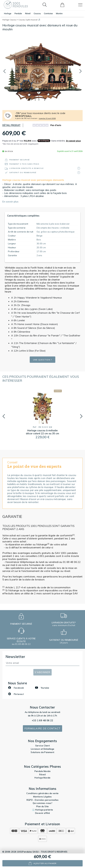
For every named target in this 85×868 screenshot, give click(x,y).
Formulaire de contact (42, 728)
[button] (5, 71)
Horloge (8, 14)
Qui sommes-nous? (42, 803)
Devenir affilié (42, 813)
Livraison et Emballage (43, 749)
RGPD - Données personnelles (43, 800)
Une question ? (43, 360)
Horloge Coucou (10, 20)
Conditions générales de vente (42, 793)
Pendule (18, 14)
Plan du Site (42, 806)
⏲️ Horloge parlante (42, 810)
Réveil (28, 14)
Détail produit (11, 125)
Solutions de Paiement (42, 752)
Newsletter (15, 657)
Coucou (37, 14)
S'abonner (42, 672)
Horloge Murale (42, 778)
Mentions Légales (42, 797)
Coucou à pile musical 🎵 (29, 20)
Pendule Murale (43, 771)
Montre (59, 14)
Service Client (43, 746)
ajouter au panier (42, 863)
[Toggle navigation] (80, 5)
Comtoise (48, 14)
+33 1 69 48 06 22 (42, 720)
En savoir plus (10, 202)
